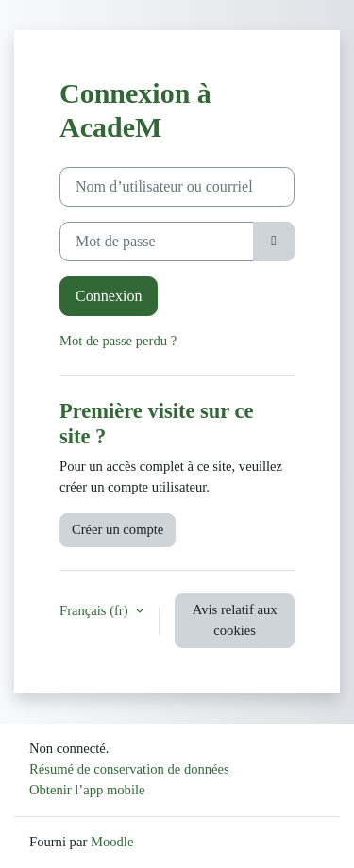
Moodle (112, 842)
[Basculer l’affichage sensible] (274, 242)
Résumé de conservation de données (129, 769)
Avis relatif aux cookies (235, 620)
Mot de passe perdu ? (118, 341)
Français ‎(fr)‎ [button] (95, 610)
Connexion (109, 296)
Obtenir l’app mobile (87, 790)
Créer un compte (118, 529)
